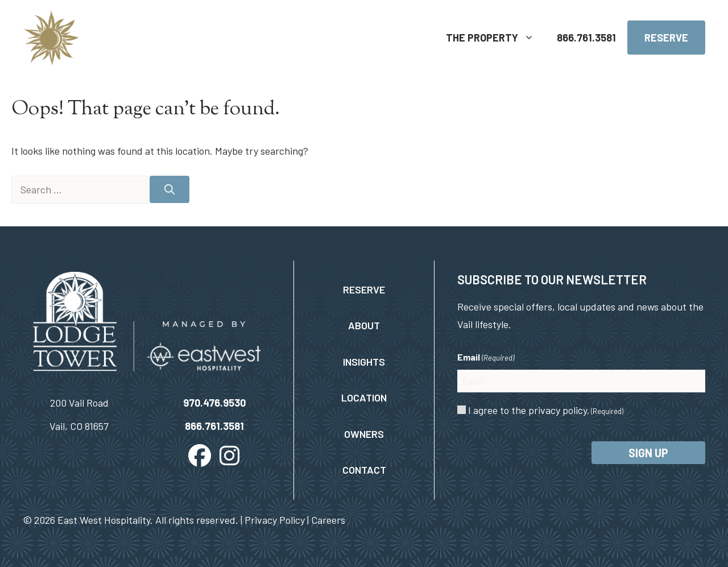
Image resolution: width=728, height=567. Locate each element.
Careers (328, 520)
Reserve (666, 38)
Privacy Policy (275, 520)
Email (486, 358)
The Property (496, 38)
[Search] (169, 189)
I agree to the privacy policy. (546, 410)
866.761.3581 (586, 38)
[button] (200, 456)
